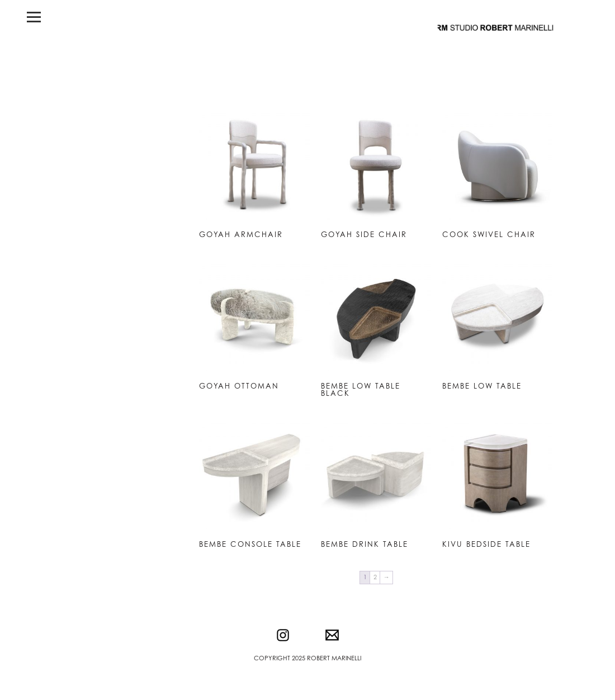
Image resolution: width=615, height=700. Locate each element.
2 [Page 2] (375, 577)
